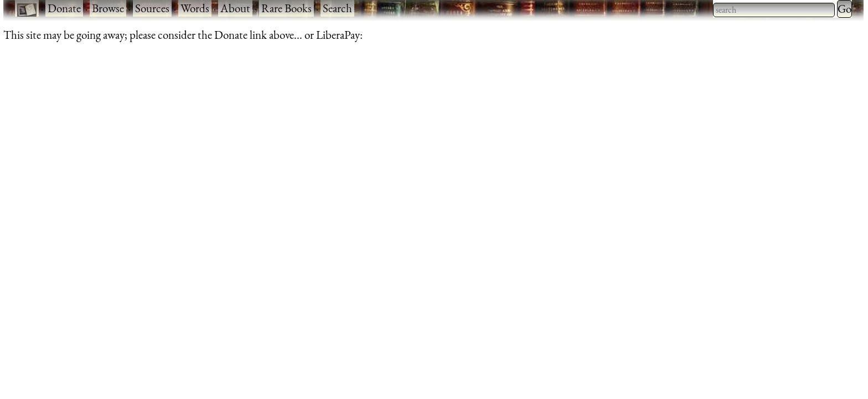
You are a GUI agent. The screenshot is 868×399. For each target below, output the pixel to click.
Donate (64, 8)
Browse (108, 8)
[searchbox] (774, 10)
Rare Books (286, 8)
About (235, 8)
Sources (152, 8)
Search (337, 8)
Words (195, 8)
